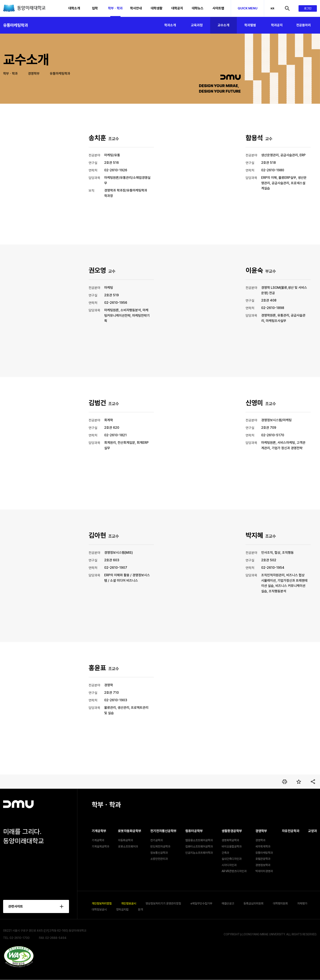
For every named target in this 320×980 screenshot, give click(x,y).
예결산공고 (228, 903)
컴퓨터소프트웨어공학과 (199, 846)
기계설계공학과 (100, 846)
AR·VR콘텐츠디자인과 (234, 871)
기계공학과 (98, 840)
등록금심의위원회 (253, 903)
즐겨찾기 (299, 782)
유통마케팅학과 (16, 25)
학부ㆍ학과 (10, 74)
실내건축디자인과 (232, 859)
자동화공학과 (125, 840)
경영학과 (260, 840)
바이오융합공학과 (232, 846)
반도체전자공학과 (160, 846)
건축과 (225, 853)
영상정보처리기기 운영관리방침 (163, 903)
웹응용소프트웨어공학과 (199, 840)
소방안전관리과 (159, 859)
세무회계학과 (263, 846)
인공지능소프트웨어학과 (199, 853)
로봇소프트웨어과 (128, 846)
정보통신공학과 (159, 853)
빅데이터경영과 (264, 871)
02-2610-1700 (20, 938)
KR (272, 8)
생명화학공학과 (230, 840)
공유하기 (313, 782)
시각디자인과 (229, 865)
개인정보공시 (129, 903)
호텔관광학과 (263, 859)
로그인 (308, 8)
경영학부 (34, 74)
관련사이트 (16, 906)
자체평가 (302, 903)
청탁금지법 (122, 909)
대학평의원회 (280, 903)
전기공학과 (157, 840)
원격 (141, 909)
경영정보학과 (263, 865)
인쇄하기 (285, 782)
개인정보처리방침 (102, 903)
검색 (291, 8)
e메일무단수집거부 (201, 903)
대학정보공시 (99, 909)
